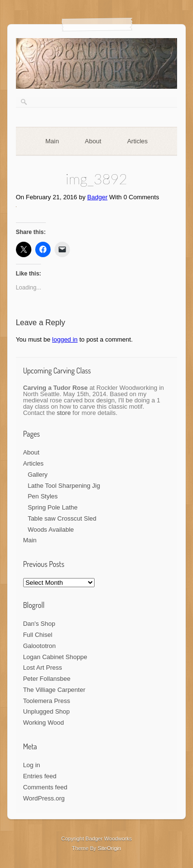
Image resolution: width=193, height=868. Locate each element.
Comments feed (45, 787)
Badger (97, 197)
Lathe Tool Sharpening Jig (64, 486)
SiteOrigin (109, 848)
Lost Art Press (43, 668)
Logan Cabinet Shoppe (55, 657)
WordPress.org (44, 798)
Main (52, 141)
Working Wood (44, 723)
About (93, 141)
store (64, 413)
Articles (137, 141)
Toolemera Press (47, 701)
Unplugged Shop (47, 711)
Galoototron (40, 646)
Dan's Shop (39, 624)
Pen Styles (42, 496)
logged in (65, 339)
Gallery (37, 475)
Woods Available (51, 530)
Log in (32, 765)
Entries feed (40, 776)
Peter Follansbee (47, 679)
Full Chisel (38, 635)
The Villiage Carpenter (54, 690)
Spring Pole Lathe (52, 507)
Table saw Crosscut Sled (62, 518)
